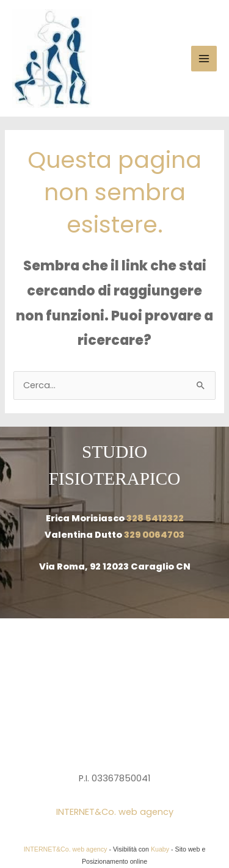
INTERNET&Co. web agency (115, 812)
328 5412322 (155, 518)
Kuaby (160, 849)
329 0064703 (154, 535)
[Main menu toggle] (204, 59)
